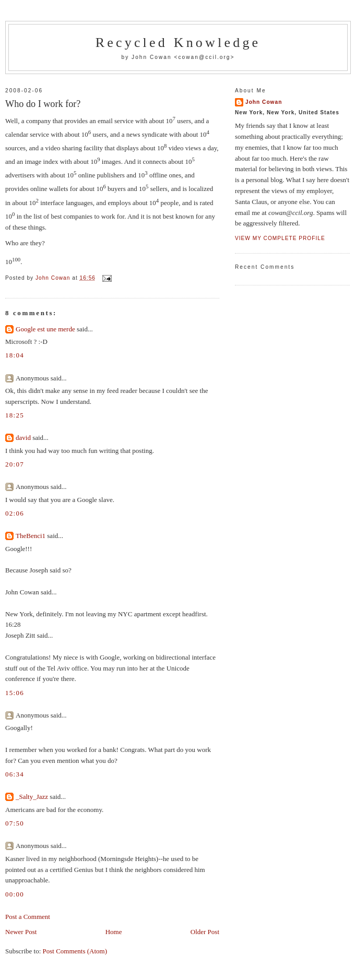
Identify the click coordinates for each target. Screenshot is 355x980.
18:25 (15, 415)
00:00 (15, 894)
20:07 (15, 464)
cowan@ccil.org (204, 57)
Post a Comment (28, 917)
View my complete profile (280, 238)
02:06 (15, 513)
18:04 (15, 355)
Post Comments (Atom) (75, 951)
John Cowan (264, 102)
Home (114, 932)
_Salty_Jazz (32, 797)
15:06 (15, 693)
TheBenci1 (31, 536)
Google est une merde (45, 329)
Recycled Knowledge (178, 43)
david (23, 438)
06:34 (15, 774)
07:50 (15, 823)
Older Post (205, 932)
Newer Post (21, 932)
